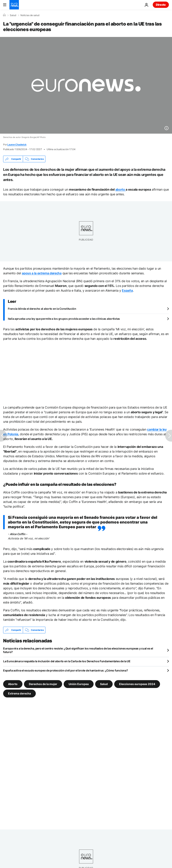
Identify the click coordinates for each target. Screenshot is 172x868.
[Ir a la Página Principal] (14, 5)
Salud (13, 15)
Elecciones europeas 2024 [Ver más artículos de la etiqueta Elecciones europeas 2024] (137, 684)
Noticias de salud (30, 15)
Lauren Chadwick (17, 145)
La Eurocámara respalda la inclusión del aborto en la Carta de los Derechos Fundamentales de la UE (67, 661)
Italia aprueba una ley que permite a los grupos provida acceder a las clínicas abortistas (64, 319)
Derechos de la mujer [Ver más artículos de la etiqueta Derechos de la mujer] (43, 684)
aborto (121, 189)
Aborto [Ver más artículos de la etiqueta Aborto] (13, 684)
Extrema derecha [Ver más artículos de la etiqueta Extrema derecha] (19, 693)
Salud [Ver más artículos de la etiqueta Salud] (104, 684)
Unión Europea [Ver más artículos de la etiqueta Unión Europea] (79, 684)
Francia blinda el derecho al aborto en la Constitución (42, 309)
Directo (161, 5)
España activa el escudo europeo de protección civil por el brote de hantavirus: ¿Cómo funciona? (65, 670)
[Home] (4, 15)
